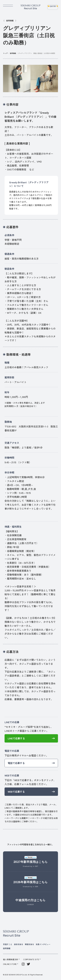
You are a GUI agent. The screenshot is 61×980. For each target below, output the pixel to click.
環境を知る (29, 944)
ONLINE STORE (10, 964)
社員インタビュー (43, 944)
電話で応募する (16, 763)
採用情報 (13, 53)
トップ (5, 53)
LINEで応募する (16, 738)
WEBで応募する (16, 792)
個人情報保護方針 (11, 959)
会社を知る (19, 944)
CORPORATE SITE (31, 959)
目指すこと (8, 944)
